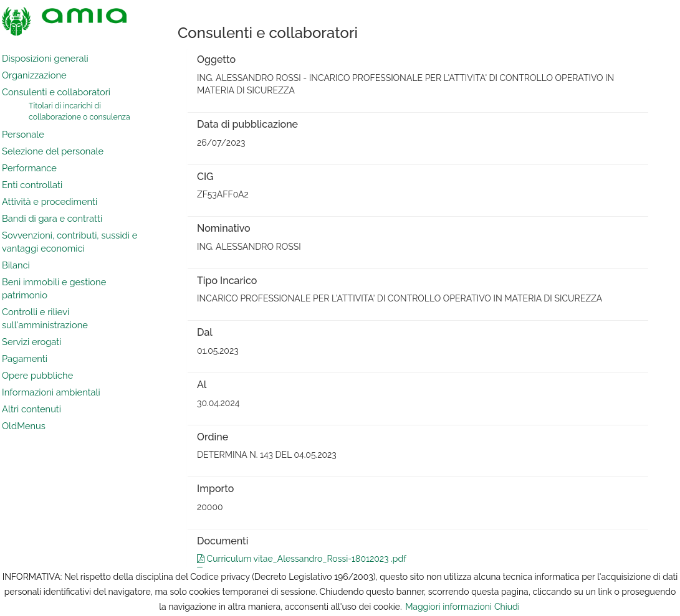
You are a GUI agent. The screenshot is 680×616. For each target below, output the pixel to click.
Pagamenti (25, 358)
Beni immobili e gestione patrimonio (54, 288)
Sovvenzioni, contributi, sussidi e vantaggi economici (69, 242)
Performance (29, 168)
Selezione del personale (53, 151)
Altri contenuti (31, 409)
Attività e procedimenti (50, 201)
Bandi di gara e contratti (52, 218)
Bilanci (16, 265)
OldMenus (24, 426)
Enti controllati (32, 185)
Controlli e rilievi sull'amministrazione (45, 318)
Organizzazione (34, 75)
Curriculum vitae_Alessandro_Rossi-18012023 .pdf (302, 559)
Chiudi (507, 607)
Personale (23, 134)
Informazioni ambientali (51, 392)
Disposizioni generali (45, 58)
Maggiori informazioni (448, 607)
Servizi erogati (31, 342)
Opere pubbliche (37, 375)
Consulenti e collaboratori (56, 92)
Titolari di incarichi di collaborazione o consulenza (79, 111)
